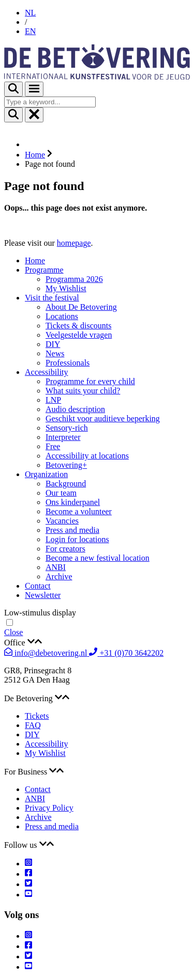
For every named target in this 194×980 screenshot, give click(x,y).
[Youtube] (28, 895)
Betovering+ (66, 465)
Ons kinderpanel (73, 502)
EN (30, 31)
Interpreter (63, 437)
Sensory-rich (67, 428)
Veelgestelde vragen (79, 335)
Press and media (72, 530)
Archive (59, 576)
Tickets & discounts (78, 326)
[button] (97, 642)
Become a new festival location (98, 558)
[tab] (97, 642)
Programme (44, 270)
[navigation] (97, 633)
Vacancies (62, 521)
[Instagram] (28, 864)
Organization (46, 474)
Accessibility (47, 372)
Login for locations (77, 539)
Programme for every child (90, 381)
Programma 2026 (74, 279)
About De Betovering (81, 307)
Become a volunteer (79, 511)
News (55, 353)
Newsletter (43, 595)
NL (30, 13)
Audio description (75, 409)
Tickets (37, 716)
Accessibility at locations (87, 456)
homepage (74, 243)
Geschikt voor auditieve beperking (103, 418)
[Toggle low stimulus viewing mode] (10, 622)
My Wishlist (66, 288)
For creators (65, 549)
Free (53, 446)
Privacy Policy (49, 808)
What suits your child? (83, 391)
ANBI (56, 567)
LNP (53, 400)
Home (35, 260)
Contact (38, 586)
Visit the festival (52, 298)
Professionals (68, 363)
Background (66, 484)
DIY (53, 344)
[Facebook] (28, 874)
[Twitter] (28, 884)
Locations (62, 316)
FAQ (33, 725)
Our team (61, 493)
